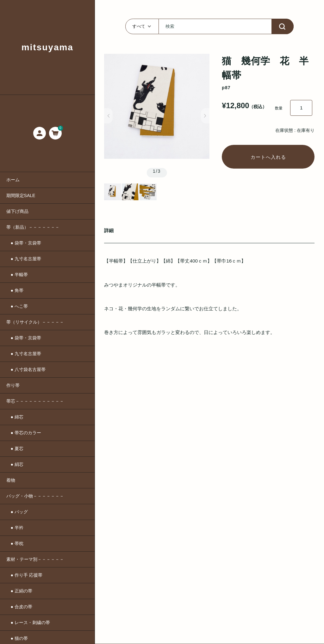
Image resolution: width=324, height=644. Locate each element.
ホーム (13, 180)
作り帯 (13, 385)
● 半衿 (15, 528)
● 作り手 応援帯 (24, 575)
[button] (108, 116)
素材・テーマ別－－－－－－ (35, 559)
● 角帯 (15, 290)
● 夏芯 (15, 449)
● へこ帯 (17, 306)
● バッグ (17, 512)
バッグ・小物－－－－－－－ (35, 496)
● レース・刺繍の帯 (28, 622)
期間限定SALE (21, 195)
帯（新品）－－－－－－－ (33, 227)
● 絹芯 (15, 464)
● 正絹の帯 (19, 591)
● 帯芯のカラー (24, 433)
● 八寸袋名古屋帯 (26, 369)
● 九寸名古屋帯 (24, 259)
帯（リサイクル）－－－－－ (35, 322)
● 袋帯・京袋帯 (24, 243)
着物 (11, 480)
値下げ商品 (17, 211)
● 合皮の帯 (19, 607)
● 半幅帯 (17, 275)
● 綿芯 (15, 417)
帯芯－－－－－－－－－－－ (35, 401)
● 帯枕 (15, 543)
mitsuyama (47, 47)
